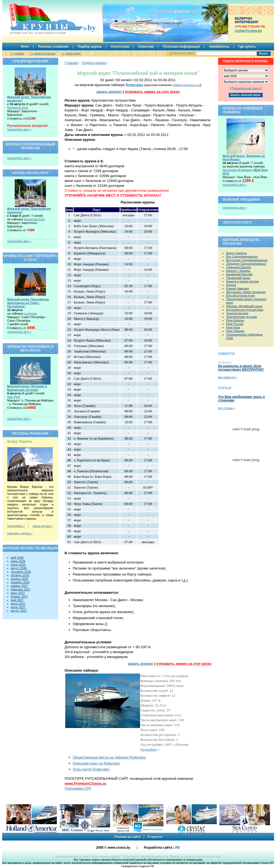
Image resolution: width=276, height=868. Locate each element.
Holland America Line (186, 85)
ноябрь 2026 (20, 579)
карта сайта (73, 54)
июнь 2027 (18, 604)
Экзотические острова (242, 317)
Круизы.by (37, 19)
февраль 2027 (21, 589)
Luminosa (30, 313)
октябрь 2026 (20, 575)
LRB (177, 848)
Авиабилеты (219, 47)
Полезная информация (182, 47)
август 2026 (19, 568)
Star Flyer (14, 397)
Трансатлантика (237, 313)
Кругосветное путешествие (245, 310)
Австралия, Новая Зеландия (246, 292)
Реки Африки (235, 331)
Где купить (247, 47)
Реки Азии (233, 327)
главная (19, 54)
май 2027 (17, 600)
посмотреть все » (19, 129)
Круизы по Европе (182, 856)
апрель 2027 (20, 596)
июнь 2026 (18, 561)
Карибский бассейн (240, 274)
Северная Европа (239, 267)
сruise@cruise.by (249, 31)
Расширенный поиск (246, 88)
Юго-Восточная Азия (241, 296)
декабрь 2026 (20, 582)
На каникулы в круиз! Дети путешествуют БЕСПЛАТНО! (241, 368)
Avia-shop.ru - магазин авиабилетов (146, 856)
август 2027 (19, 611)
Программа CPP (78, 788)
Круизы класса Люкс (208, 856)
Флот (25, 47)
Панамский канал (238, 278)
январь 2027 (19, 586)
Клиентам (146, 47)
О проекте (155, 837)
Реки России (235, 324)
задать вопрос (109, 92)
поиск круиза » (43, 526)
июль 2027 (18, 607)
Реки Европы (235, 320)
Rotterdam (134, 85)
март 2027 (18, 593)
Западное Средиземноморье (246, 264)
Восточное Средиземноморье (247, 260)
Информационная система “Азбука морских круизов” (88, 856)
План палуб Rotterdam (91, 769)
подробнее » (16, 526)
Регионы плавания (53, 47)
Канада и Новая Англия (243, 281)
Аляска (231, 285)
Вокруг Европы (237, 253)
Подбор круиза (90, 47)
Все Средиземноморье (242, 257)
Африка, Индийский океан (244, 306)
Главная (71, 63)
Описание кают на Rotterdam (97, 763)
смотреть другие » (20, 533)
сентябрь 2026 (21, 572)
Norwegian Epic (18, 108)
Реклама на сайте (128, 837)
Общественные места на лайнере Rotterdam (109, 757)
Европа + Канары (238, 271)
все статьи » (227, 408)
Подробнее (149, 749)
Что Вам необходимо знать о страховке (241, 399)
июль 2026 (18, 565)
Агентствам (120, 47)
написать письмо (45, 54)
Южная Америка (238, 288)
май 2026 (17, 558)
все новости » (228, 377)
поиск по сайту (184, 53)
